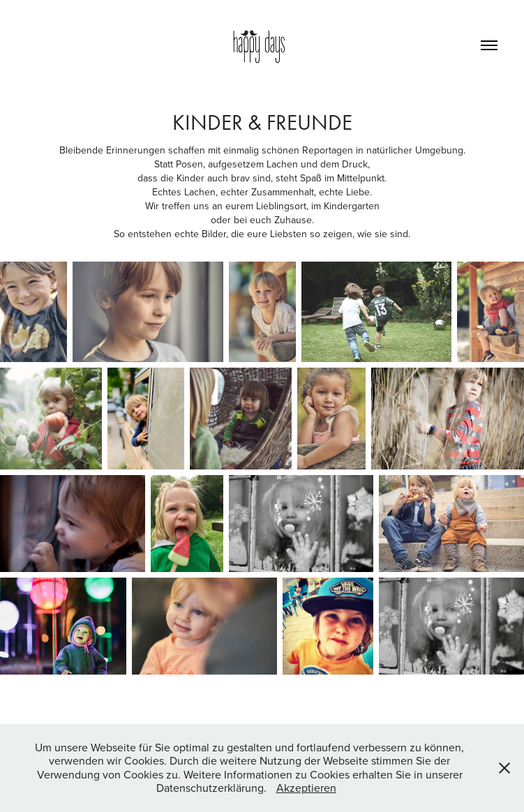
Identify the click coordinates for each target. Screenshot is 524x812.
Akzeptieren (306, 788)
